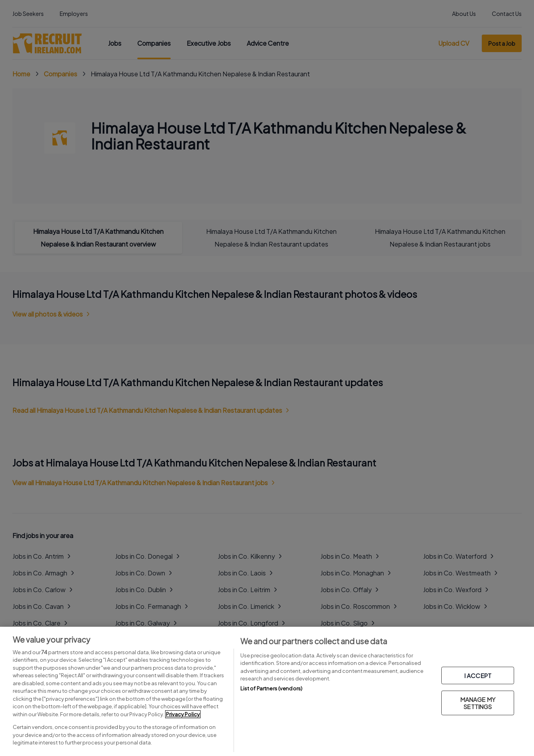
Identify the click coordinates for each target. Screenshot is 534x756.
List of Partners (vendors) (271, 688)
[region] (267, 691)
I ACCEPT (478, 675)
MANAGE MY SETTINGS (478, 703)
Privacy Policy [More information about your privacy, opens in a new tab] (183, 714)
